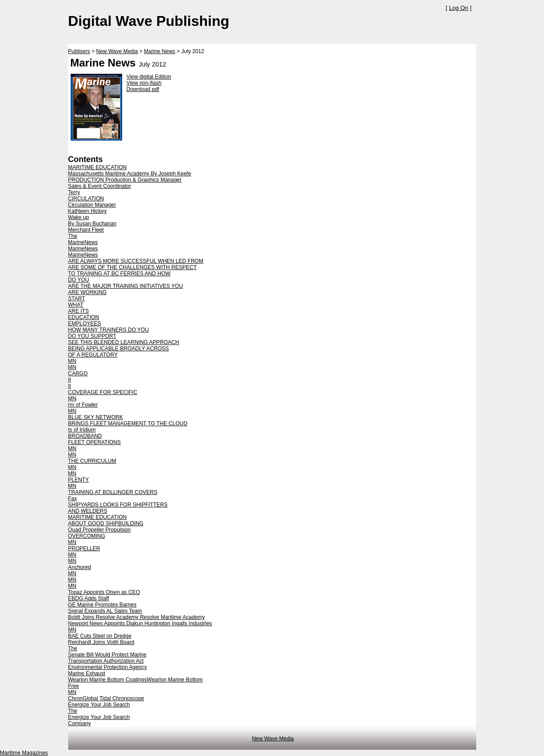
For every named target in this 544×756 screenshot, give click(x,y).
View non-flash (144, 83)
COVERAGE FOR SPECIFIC (103, 392)
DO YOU (79, 280)
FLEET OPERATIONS (95, 442)
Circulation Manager (92, 205)
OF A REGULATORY (93, 355)
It (70, 380)
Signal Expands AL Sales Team (105, 611)
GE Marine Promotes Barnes (102, 605)
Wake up (79, 217)
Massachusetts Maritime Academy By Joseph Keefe (130, 174)
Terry (74, 192)
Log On (459, 8)
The (73, 236)
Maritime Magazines (24, 753)
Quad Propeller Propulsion (100, 530)
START (77, 299)
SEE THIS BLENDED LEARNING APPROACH (124, 342)
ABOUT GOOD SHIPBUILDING (106, 523)
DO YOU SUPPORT (92, 336)
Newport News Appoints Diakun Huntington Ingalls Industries (140, 623)
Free (74, 686)
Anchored (80, 567)
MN (72, 361)
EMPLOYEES (85, 324)
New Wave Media (117, 51)
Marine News (160, 51)
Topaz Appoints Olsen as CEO (104, 592)
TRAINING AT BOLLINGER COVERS (113, 492)
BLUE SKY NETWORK (96, 417)
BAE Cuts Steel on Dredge (100, 636)
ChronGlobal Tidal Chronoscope (106, 698)
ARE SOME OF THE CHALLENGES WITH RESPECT (133, 267)
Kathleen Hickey (88, 211)
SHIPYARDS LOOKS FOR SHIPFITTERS (118, 505)
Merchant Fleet (86, 230)
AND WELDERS (88, 511)
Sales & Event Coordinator (100, 186)
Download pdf (143, 89)
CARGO (78, 374)
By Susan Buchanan (93, 224)
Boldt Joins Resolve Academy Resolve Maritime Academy (137, 617)
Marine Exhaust (87, 673)
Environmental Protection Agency (108, 667)
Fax (73, 498)
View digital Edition (149, 77)
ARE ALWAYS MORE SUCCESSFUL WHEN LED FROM (136, 261)
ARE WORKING (88, 292)
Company (80, 723)
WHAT (76, 305)
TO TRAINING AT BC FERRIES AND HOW (120, 274)
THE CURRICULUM (92, 461)
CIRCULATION (86, 199)
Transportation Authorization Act (106, 661)
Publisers (79, 51)
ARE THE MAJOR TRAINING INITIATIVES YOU (126, 286)
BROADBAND (85, 436)
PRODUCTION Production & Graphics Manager (125, 180)
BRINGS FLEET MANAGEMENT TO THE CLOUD (128, 424)
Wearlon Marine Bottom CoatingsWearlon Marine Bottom (136, 680)
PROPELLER (84, 548)
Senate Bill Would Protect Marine (107, 655)
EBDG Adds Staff (89, 598)
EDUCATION (84, 317)
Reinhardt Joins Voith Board (101, 642)
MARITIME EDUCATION (98, 167)
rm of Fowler (83, 405)
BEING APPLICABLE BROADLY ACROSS (119, 349)
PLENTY (79, 480)
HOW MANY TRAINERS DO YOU (109, 330)
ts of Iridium (82, 430)
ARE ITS (79, 311)
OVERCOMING (87, 536)
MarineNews (83, 242)
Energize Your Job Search (99, 705)
